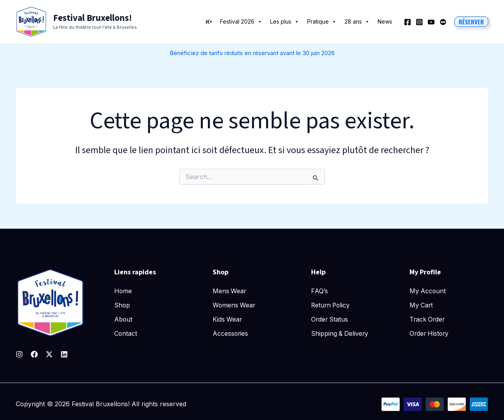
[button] (471, 22)
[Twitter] (49, 354)
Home (123, 291)
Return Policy (331, 305)
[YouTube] (431, 22)
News (385, 21)
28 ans (357, 22)
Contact (126, 333)
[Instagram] (419, 22)
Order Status (330, 319)
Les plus (285, 22)
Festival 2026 (241, 22)
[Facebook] (408, 22)
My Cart (422, 305)
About (123, 319)
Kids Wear (228, 319)
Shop (122, 305)
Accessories (231, 333)
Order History (430, 333)
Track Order (428, 319)
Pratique (322, 22)
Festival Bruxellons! (93, 18)
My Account (428, 291)
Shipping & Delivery (340, 333)
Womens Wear (234, 305)
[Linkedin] (64, 354)
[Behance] (443, 22)
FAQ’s (320, 291)
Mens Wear (230, 291)
